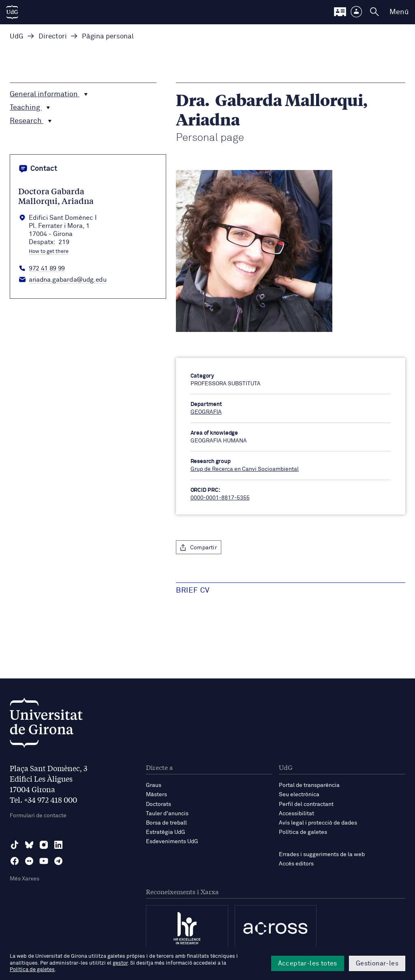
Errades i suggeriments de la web (322, 855)
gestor (120, 963)
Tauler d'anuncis (167, 814)
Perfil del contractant (306, 804)
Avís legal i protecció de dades (318, 823)
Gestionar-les (377, 963)
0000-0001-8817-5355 (220, 498)
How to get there (49, 252)
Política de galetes (303, 832)
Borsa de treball (166, 823)
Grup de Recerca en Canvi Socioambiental (245, 469)
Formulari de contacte (38, 816)
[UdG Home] (12, 12)
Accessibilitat (296, 814)
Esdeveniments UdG (172, 842)
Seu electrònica (299, 795)
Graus (154, 785)
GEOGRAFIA (206, 412)
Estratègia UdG (166, 832)
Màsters (156, 795)
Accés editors (296, 864)
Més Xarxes (25, 879)
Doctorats (158, 804)
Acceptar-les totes (308, 963)
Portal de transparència (309, 785)
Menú (399, 12)
